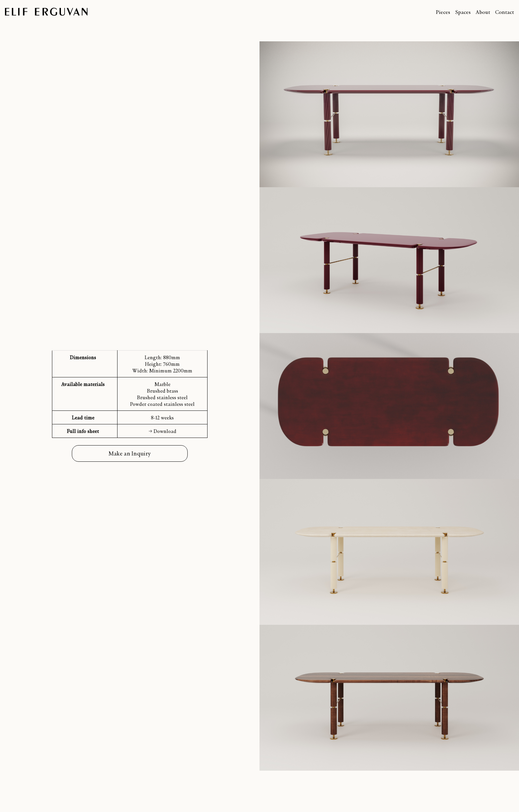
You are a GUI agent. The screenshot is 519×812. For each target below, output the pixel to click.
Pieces (443, 12)
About (483, 12)
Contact (505, 12)
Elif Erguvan (46, 12)
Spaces (463, 12)
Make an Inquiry (130, 453)
